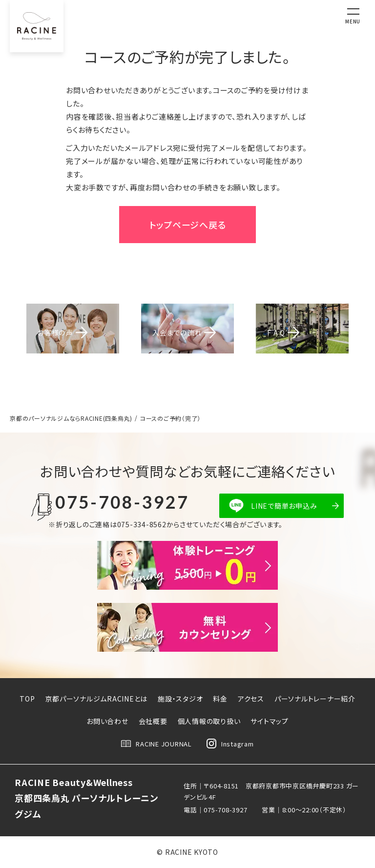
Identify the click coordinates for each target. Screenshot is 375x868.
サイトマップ (270, 721)
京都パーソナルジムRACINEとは (96, 699)
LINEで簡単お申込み (284, 506)
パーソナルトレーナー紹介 (315, 699)
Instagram (230, 744)
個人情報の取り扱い (209, 721)
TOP (27, 699)
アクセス (251, 699)
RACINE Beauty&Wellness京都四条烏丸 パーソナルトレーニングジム (86, 798)
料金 (220, 699)
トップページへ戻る (188, 225)
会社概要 (153, 721)
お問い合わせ (107, 721)
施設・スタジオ (180, 699)
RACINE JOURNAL (156, 744)
